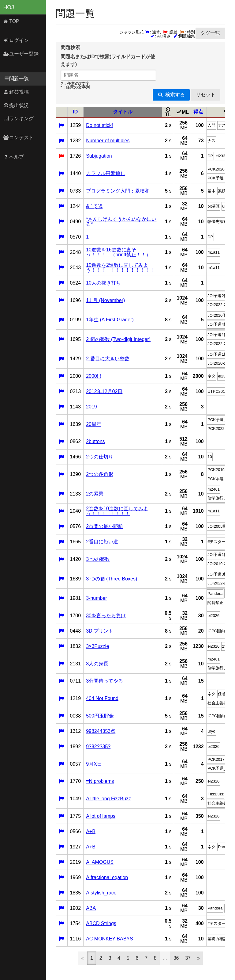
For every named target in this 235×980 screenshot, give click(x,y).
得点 (198, 112)
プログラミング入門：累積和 (118, 191)
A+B (91, 831)
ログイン (16, 40)
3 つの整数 (98, 559)
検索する (171, 95)
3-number (96, 598)
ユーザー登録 (21, 54)
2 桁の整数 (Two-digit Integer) (118, 339)
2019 (91, 407)
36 (176, 958)
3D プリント (100, 631)
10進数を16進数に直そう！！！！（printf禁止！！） (118, 252)
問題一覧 (16, 79)
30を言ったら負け (106, 616)
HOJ (9, 7)
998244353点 (101, 731)
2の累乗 (95, 494)
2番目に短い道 (102, 542)
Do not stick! (99, 125)
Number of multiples (108, 141)
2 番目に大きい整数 (108, 359)
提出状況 (16, 105)
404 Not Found (102, 698)
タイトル (123, 112)
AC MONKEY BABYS (110, 939)
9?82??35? (98, 746)
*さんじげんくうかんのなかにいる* (121, 222)
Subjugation (99, 156)
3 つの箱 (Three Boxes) (112, 579)
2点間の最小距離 (104, 526)
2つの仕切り (100, 457)
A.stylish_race (101, 893)
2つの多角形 (100, 474)
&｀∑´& (94, 206)
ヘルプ (14, 157)
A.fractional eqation (107, 877)
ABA (91, 908)
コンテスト (19, 138)
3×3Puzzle (97, 646)
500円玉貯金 (100, 716)
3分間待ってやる (104, 681)
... (165, 958)
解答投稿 (16, 92)
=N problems (100, 781)
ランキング (19, 119)
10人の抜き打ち (103, 283)
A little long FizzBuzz (108, 799)
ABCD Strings (101, 923)
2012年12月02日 (104, 391)
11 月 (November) (105, 300)
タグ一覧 (210, 33)
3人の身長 (97, 664)
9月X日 (94, 764)
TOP (11, 21)
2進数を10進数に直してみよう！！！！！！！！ (117, 511)
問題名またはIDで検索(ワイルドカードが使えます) (108, 61)
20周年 (94, 424)
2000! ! (93, 376)
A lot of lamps (101, 816)
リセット (206, 95)
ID (75, 112)
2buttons (95, 441)
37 (188, 958)
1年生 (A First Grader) (110, 320)
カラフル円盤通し (106, 173)
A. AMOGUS (100, 862)
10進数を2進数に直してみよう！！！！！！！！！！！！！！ (123, 268)
